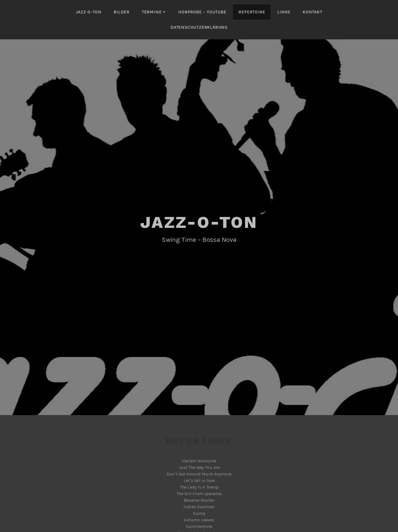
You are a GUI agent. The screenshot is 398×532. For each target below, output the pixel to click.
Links (284, 12)
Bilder (122, 12)
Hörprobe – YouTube (202, 12)
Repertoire (252, 12)
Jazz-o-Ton (89, 12)
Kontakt (312, 12)
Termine (152, 12)
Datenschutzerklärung (199, 27)
